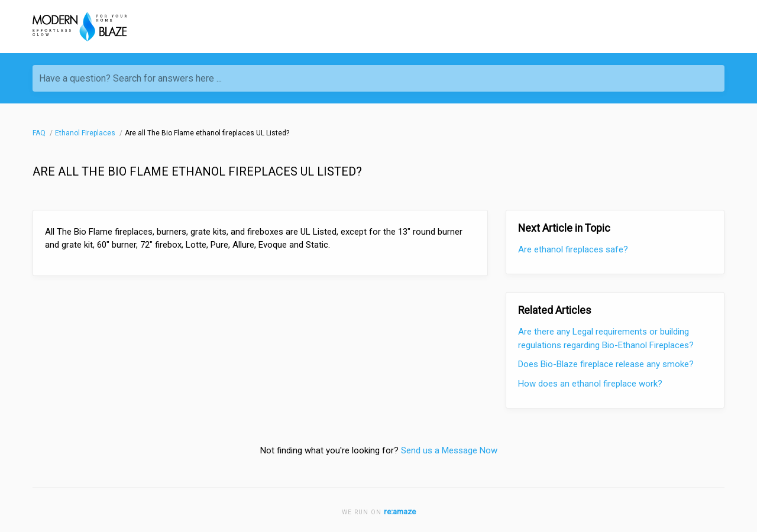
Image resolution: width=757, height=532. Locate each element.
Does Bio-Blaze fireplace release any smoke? (606, 364)
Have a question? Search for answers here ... (130, 78)
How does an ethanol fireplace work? (590, 384)
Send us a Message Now (449, 450)
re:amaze (400, 511)
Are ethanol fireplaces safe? (573, 249)
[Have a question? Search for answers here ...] (378, 78)
